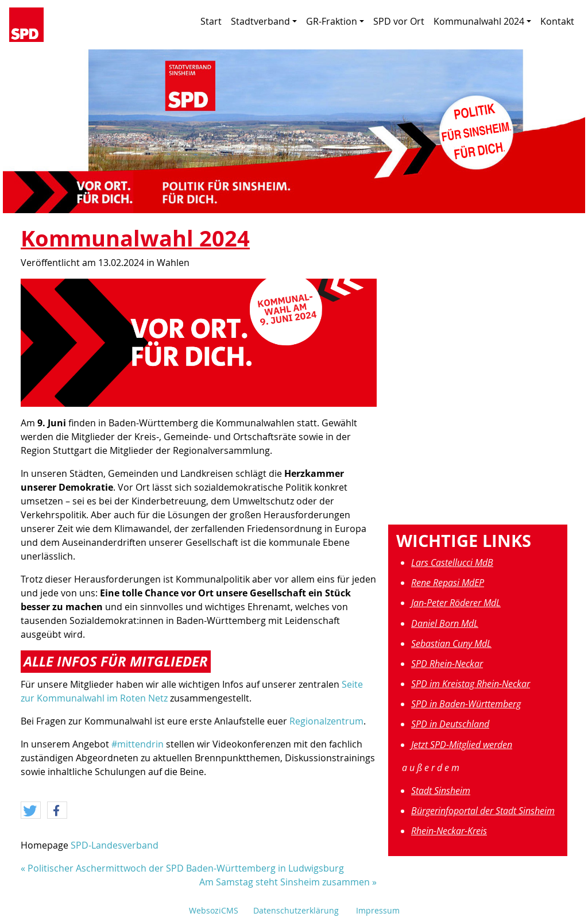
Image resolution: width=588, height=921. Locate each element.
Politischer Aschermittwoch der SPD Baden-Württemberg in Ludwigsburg (186, 868)
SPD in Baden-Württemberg (466, 704)
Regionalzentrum (326, 721)
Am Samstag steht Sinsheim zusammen (285, 882)
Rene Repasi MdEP (448, 583)
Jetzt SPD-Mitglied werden (462, 745)
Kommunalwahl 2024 (482, 21)
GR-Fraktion (335, 21)
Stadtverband (264, 21)
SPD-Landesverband (115, 845)
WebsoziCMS (214, 910)
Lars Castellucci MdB (452, 562)
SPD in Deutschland (450, 724)
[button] (31, 811)
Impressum (378, 910)
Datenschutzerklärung (296, 910)
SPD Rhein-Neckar (447, 664)
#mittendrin (138, 744)
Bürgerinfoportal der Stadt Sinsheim (483, 811)
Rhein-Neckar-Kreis (449, 831)
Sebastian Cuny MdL (451, 643)
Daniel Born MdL (445, 623)
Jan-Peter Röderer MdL (456, 603)
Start (211, 21)
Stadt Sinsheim (441, 791)
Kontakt (557, 21)
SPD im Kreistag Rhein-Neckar (471, 684)
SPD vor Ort (399, 21)
